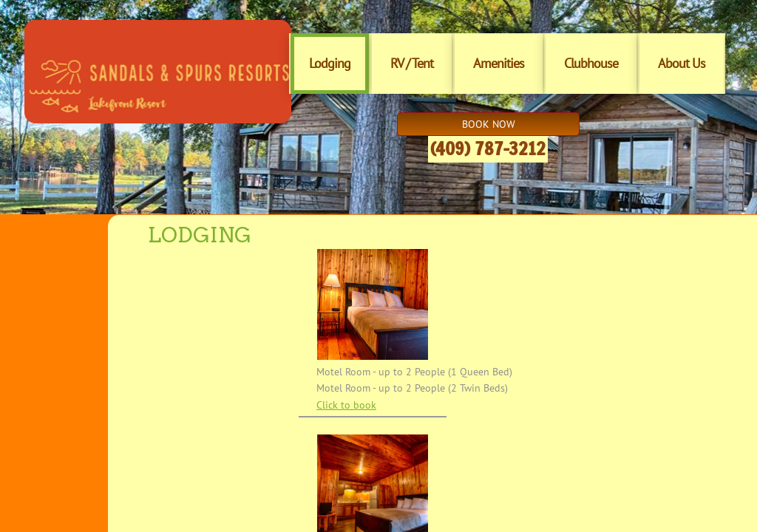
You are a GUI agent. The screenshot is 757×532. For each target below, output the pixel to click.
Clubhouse (591, 63)
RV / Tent (412, 63)
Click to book (346, 405)
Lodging (330, 63)
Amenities (499, 63)
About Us (682, 63)
